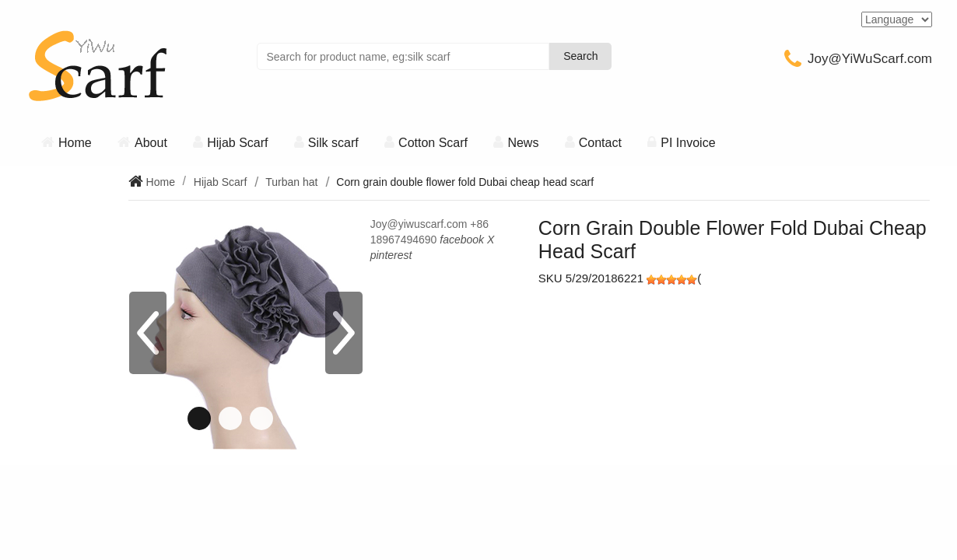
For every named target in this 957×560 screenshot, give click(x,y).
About (151, 143)
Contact (600, 143)
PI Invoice (688, 143)
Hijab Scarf (237, 143)
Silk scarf (333, 143)
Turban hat (291, 182)
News (523, 143)
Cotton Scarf (433, 143)
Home (75, 143)
